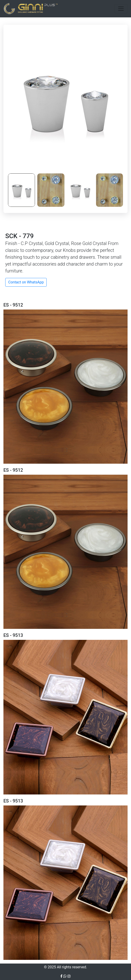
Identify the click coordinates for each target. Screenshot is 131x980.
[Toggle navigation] (121, 9)
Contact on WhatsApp (26, 282)
